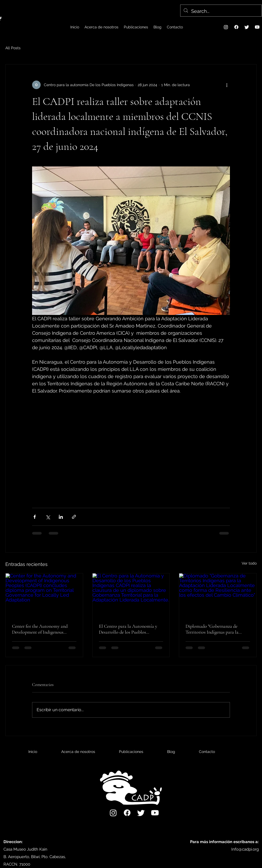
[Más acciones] (227, 85)
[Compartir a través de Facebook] (35, 517)
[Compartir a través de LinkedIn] (61, 517)
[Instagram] (226, 27)
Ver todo (249, 563)
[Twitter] (247, 27)
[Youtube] (257, 27)
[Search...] (221, 11)
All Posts (13, 48)
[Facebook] (236, 27)
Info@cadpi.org (245, 849)
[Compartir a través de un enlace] (74, 517)
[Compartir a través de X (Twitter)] (48, 517)
